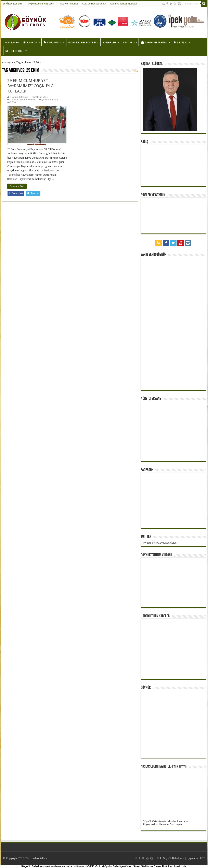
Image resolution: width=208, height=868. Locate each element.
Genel (13, 100)
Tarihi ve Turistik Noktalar (123, 4)
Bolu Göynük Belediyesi (171, 858)
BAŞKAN (30, 42)
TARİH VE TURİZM (154, 42)
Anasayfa (7, 62)
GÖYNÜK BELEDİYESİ (82, 42)
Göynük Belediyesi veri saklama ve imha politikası (52, 866)
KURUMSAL (53, 42)
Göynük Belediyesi (19, 97)
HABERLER (110, 42)
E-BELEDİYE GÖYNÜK (153, 195)
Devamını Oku (17, 186)
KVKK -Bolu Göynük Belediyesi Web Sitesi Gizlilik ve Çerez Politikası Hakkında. (137, 866)
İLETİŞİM (181, 42)
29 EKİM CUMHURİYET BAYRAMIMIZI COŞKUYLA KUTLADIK (30, 86)
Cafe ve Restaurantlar (94, 4)
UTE (203, 858)
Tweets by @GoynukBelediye (160, 543)
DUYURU (129, 42)
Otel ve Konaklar (69, 4)
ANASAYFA (12, 42)
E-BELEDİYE (15, 51)
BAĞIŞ (144, 142)
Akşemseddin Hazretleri (41, 4)
